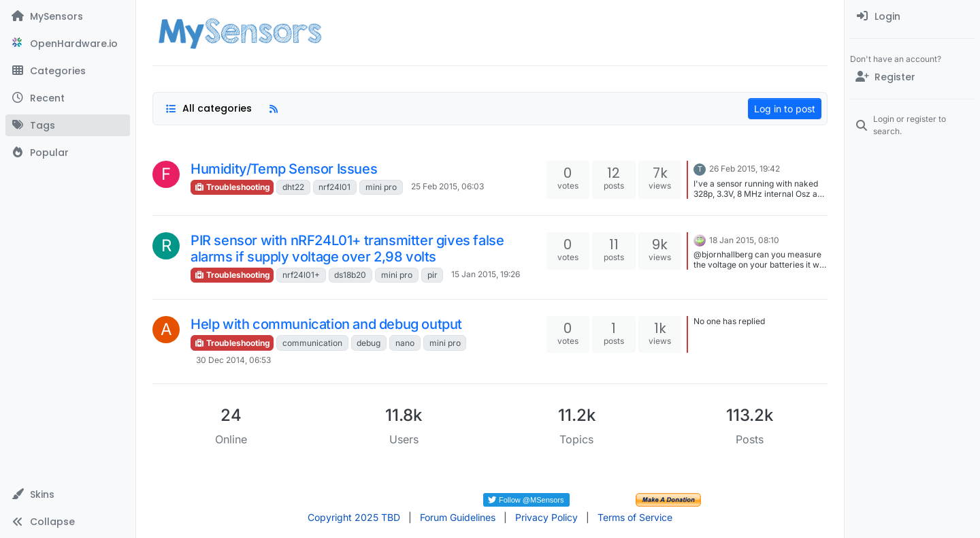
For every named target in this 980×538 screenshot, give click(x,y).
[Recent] (68, 98)
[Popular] (68, 153)
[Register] (912, 77)
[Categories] (68, 71)
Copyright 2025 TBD (354, 517)
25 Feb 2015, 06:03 (447, 186)
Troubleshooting (232, 187)
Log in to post (785, 109)
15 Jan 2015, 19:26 (486, 274)
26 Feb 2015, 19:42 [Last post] (745, 169)
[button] (68, 494)
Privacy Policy (546, 517)
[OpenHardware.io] (68, 44)
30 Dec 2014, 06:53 (233, 360)
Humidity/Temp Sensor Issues (284, 169)
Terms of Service (635, 517)
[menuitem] (912, 16)
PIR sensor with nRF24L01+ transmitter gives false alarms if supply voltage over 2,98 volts (347, 249)
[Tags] (68, 125)
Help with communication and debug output (326, 324)
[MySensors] (68, 16)
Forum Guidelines (458, 517)
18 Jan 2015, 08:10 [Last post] (744, 240)
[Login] (912, 16)
